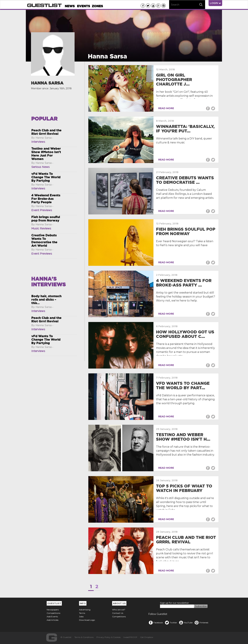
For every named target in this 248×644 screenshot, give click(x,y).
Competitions (53, 613)
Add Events (52, 617)
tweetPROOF (130, 637)
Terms (82, 613)
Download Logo (87, 620)
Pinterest (201, 623)
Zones (97, 6)
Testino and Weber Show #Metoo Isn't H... (183, 437)
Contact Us (118, 613)
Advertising (85, 610)
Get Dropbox (147, 637)
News (70, 6)
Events (84, 6)
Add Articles (53, 620)
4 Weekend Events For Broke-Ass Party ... (184, 283)
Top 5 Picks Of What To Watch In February (184, 488)
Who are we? (119, 610)
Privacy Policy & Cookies (108, 637)
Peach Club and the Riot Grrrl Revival (186, 540)
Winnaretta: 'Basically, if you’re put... (185, 129)
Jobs (81, 617)
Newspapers (53, 610)
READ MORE (165, 108)
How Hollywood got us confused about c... (185, 334)
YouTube (186, 623)
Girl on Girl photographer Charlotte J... (174, 80)
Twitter (171, 623)
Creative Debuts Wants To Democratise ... (185, 180)
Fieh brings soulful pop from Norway (186, 231)
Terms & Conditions (84, 637)
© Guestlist (66, 637)
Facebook (156, 623)
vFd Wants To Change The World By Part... (183, 386)
